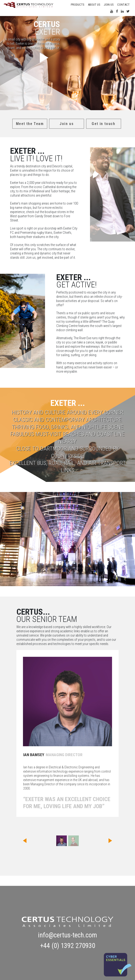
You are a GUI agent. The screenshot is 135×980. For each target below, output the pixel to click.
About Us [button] (94, 5)
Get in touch (103, 124)
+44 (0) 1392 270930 (68, 946)
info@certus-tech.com (67, 935)
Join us (109, 5)
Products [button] (77, 5)
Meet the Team (30, 124)
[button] (24, 841)
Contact (123, 5)
